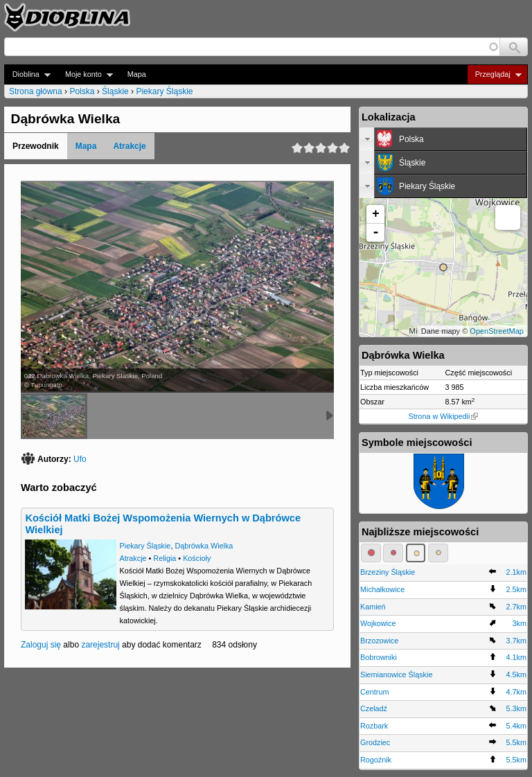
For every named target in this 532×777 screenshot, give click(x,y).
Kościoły (197, 558)
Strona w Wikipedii (444, 416)
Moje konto (85, 74)
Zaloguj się (41, 645)
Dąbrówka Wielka (204, 546)
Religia (165, 558)
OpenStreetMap (497, 331)
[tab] (443, 139)
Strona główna (36, 91)
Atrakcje (129, 146)
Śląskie (115, 91)
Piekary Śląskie (164, 91)
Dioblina (27, 74)
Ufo (80, 459)
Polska (82, 91)
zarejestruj (100, 645)
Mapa (137, 74)
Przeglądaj (494, 74)
